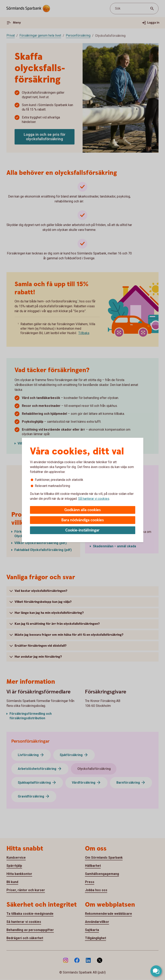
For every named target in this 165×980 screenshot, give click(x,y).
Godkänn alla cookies (83, 510)
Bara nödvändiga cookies (83, 520)
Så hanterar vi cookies (94, 499)
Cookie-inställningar (82, 530)
